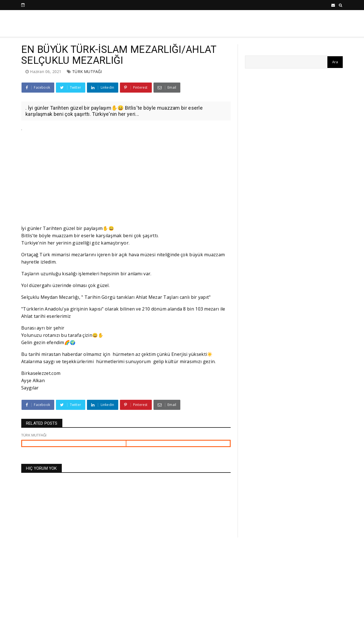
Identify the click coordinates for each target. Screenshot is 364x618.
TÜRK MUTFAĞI (87, 71)
